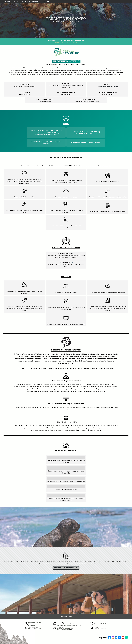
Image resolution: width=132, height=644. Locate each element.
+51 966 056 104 (103, 624)
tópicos (16, 1)
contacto (46, 1)
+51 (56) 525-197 (102, 628)
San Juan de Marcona (34, 624)
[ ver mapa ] (32, 625)
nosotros (7, 1)
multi (36, 1)
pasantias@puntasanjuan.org (108, 87)
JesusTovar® (13, 643)
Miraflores (71, 625)
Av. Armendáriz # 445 (62, 625)
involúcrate (25, 1)
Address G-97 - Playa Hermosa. (65, 628)
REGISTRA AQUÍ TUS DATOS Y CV (66, 568)
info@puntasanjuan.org (35, 628)
